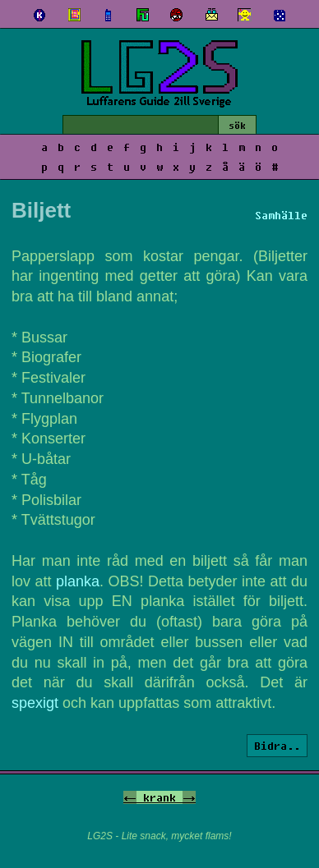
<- (130, 797)
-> (189, 797)
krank (159, 797)
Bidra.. (277, 746)
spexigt (35, 703)
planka (78, 581)
